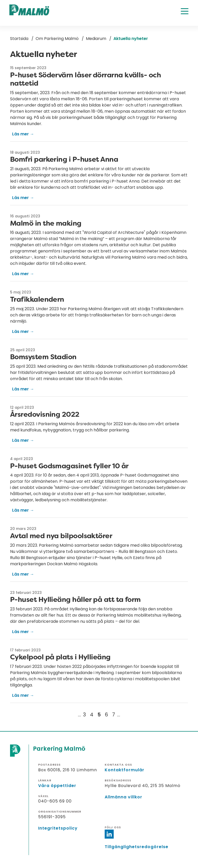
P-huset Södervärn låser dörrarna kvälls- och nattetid (85, 79)
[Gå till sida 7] (114, 715)
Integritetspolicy (58, 828)
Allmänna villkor (123, 797)
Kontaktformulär (125, 770)
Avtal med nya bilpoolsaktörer (61, 536)
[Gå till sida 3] (84, 715)
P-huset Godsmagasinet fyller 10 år (69, 466)
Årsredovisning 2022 (45, 414)
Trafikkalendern (37, 299)
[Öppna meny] (185, 11)
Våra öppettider (57, 786)
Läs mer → (23, 134)
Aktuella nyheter (131, 39)
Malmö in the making (46, 223)
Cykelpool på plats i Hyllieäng (60, 657)
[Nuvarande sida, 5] (99, 715)
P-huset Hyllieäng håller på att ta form (75, 599)
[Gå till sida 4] (92, 715)
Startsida (19, 39)
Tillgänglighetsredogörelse (137, 847)
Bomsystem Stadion (43, 357)
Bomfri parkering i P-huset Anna (64, 159)
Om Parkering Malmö (57, 39)
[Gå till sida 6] (106, 715)
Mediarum (96, 39)
